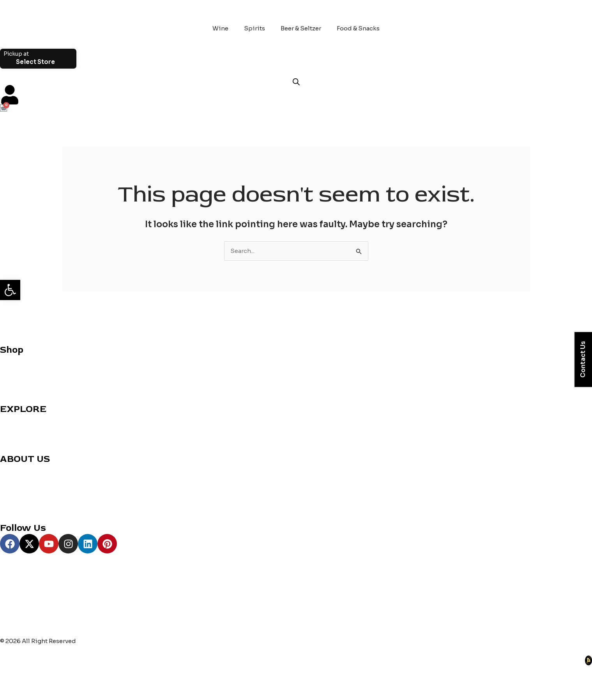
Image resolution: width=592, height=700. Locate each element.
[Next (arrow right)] (36, 694)
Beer (7, 389)
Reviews (12, 429)
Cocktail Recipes (25, 420)
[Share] (61, 682)
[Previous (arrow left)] (12, 694)
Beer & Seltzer (301, 28)
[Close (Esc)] (85, 682)
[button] (10, 290)
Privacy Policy (21, 498)
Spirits (254, 28)
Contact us (16, 469)
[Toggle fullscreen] (36, 682)
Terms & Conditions (29, 508)
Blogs (8, 489)
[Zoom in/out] (12, 682)
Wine (220, 28)
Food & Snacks (358, 28)
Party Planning (21, 439)
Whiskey (13, 370)
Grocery (12, 379)
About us (13, 479)
